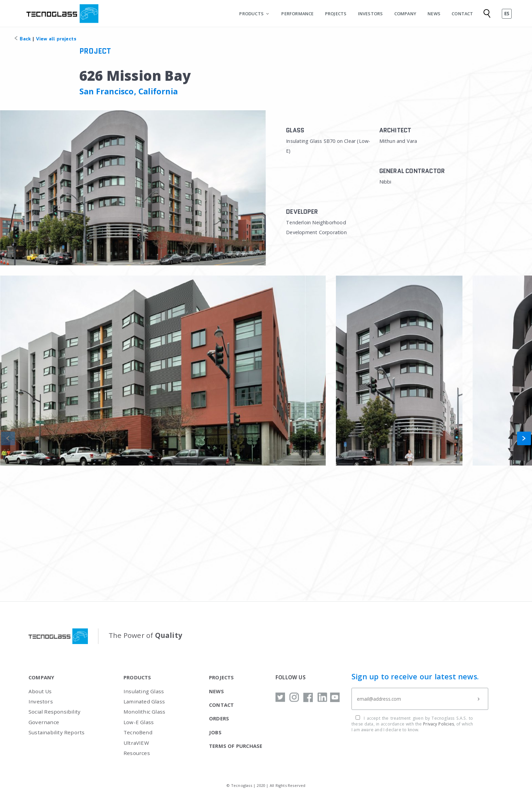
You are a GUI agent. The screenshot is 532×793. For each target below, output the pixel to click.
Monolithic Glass (144, 712)
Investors (41, 701)
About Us (40, 691)
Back (22, 39)
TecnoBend (138, 732)
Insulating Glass (144, 691)
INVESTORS (370, 14)
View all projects (56, 39)
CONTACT (462, 14)
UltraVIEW (136, 743)
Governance (44, 722)
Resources (137, 753)
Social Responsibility (54, 712)
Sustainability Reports (56, 732)
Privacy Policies (439, 724)
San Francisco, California (129, 91)
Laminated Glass (144, 701)
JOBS (215, 732)
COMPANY (405, 14)
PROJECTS (336, 14)
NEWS (434, 14)
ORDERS (219, 718)
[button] (524, 438)
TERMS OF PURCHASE (236, 746)
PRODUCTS (251, 14)
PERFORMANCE (297, 14)
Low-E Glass (139, 722)
